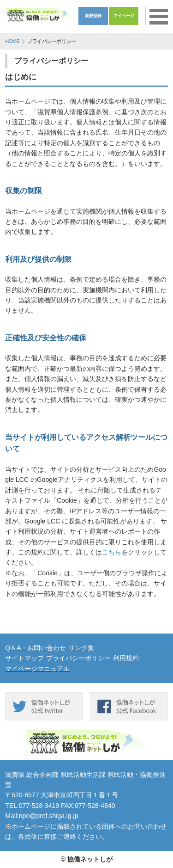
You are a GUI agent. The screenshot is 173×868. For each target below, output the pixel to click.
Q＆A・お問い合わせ (36, 648)
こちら (112, 552)
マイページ (124, 16)
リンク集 (81, 648)
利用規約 (126, 658)
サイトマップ (24, 658)
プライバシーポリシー (78, 658)
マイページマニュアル (37, 669)
